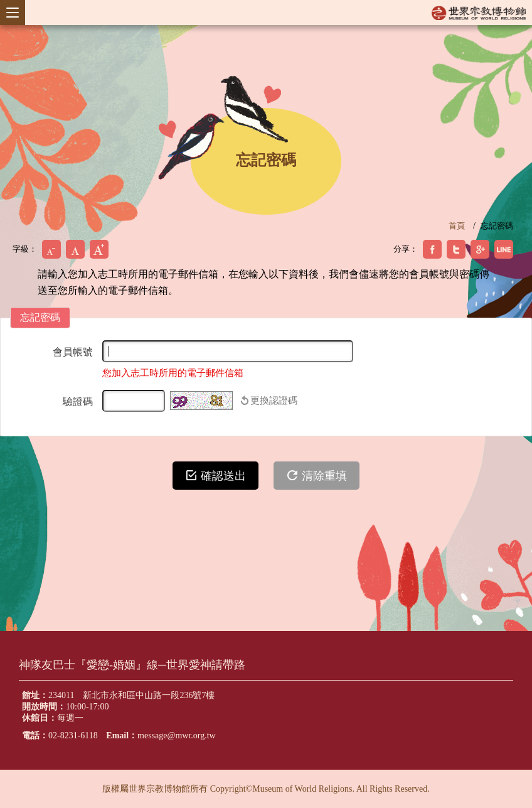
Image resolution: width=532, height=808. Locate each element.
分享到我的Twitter (456, 249)
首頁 (457, 226)
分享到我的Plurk (504, 249)
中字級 (75, 249)
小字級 (51, 249)
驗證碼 (78, 401)
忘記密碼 (497, 226)
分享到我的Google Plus (480, 249)
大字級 (99, 249)
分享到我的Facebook (432, 249)
